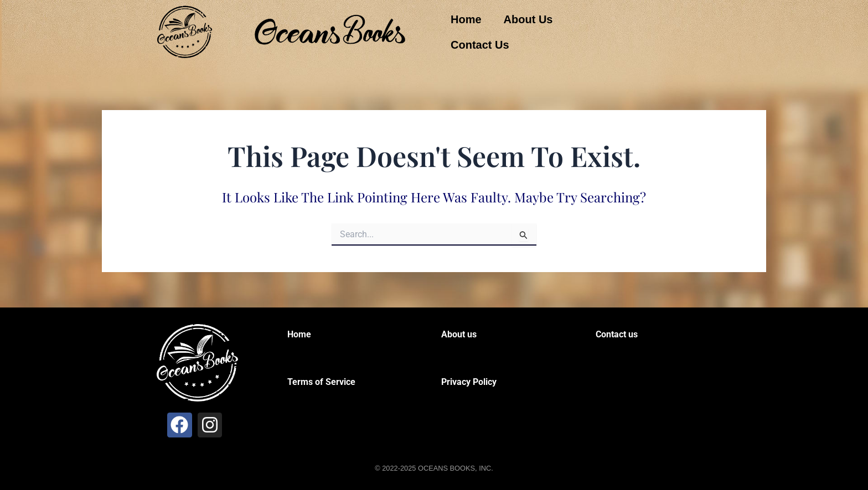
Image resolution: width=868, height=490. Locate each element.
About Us (528, 19)
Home (466, 19)
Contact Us (480, 45)
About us (459, 334)
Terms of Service (321, 382)
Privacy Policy (469, 382)
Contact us (617, 334)
